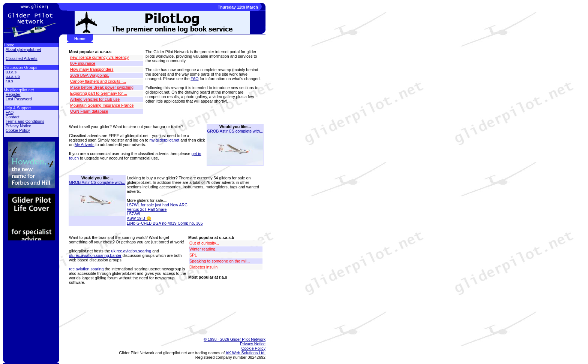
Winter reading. (203, 249)
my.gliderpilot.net (164, 140)
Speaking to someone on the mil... (220, 261)
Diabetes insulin (203, 267)
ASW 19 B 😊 (139, 218)
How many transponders (92, 69)
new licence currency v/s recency (99, 57)
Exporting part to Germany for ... (99, 93)
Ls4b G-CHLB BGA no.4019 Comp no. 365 (165, 223)
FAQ (194, 79)
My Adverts (85, 145)
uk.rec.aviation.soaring (131, 251)
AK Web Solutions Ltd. (246, 353)
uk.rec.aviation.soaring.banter (95, 255)
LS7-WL (134, 214)
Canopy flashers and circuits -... (98, 81)
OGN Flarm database (89, 111)
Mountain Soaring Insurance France (102, 105)
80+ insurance (83, 63)
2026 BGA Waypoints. (90, 75)
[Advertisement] (162, 312)
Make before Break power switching (102, 87)
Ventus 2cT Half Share (147, 209)
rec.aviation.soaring (86, 269)
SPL (193, 255)
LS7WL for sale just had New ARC (157, 205)
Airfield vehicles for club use (95, 99)
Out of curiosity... (204, 243)
